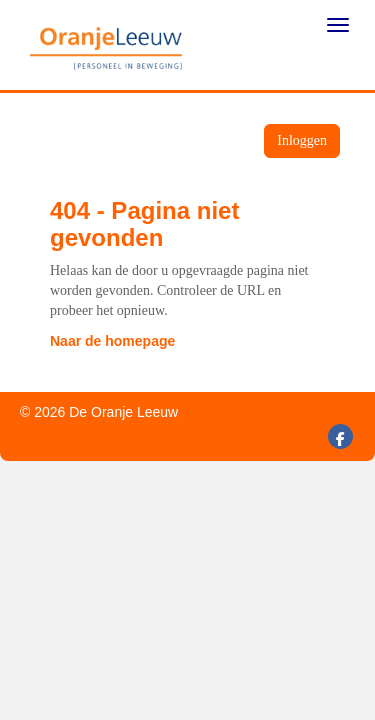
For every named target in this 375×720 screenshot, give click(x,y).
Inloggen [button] (302, 140)
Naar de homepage (112, 341)
